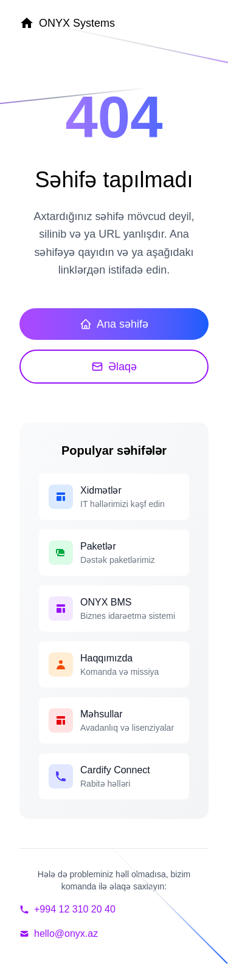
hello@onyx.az (59, 933)
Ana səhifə (114, 324)
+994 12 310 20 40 (67, 909)
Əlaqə (114, 367)
